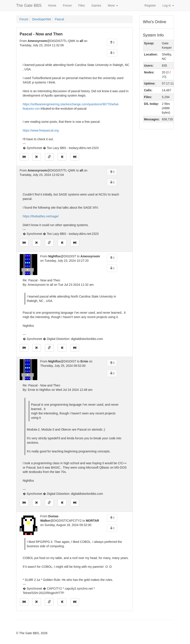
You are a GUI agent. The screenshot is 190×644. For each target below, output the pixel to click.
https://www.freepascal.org (41, 130)
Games (96, 5)
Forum (67, 5)
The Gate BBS (29, 5)
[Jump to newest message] (75, 157)
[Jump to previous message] (37, 157)
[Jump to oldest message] (24, 157)
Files (82, 5)
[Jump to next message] (62, 157)
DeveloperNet (42, 19)
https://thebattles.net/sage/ (41, 216)
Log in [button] (168, 5)
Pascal (59, 19)
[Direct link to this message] (49, 157)
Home (52, 5)
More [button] (113, 5)
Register (150, 5)
